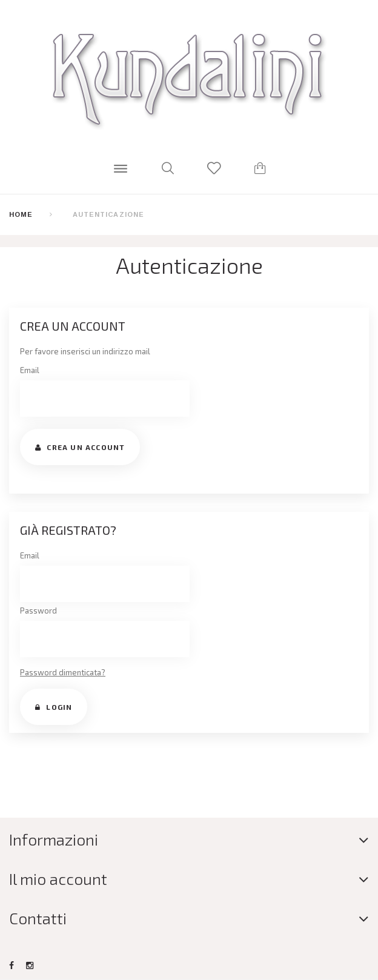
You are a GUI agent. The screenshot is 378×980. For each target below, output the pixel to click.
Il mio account (58, 879)
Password (38, 611)
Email (30, 370)
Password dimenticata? (63, 672)
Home (21, 214)
